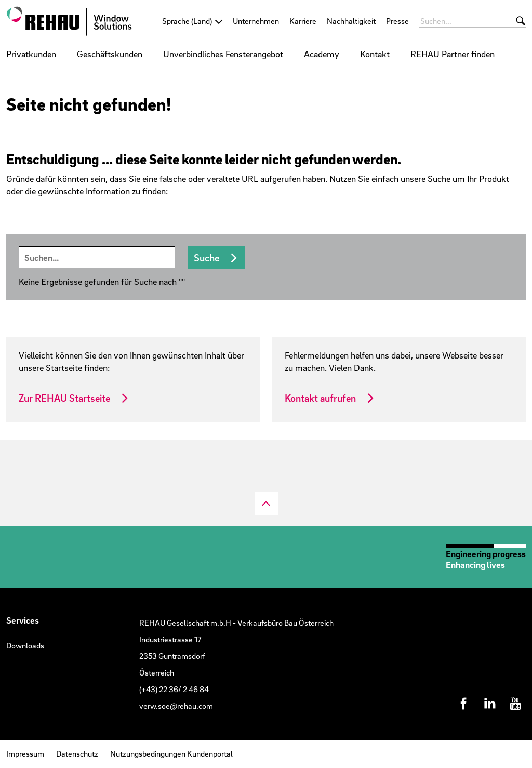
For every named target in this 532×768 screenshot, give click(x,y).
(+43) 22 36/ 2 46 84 (174, 689)
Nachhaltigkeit (351, 21)
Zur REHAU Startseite (64, 398)
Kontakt (375, 54)
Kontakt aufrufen (320, 398)
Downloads (25, 645)
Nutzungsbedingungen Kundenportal (171, 753)
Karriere (303, 21)
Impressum (25, 753)
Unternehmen (256, 21)
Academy (322, 54)
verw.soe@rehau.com (176, 706)
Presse (397, 21)
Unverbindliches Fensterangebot (223, 54)
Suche (207, 258)
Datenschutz (77, 753)
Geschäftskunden (110, 54)
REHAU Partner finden (453, 54)
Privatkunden (31, 54)
